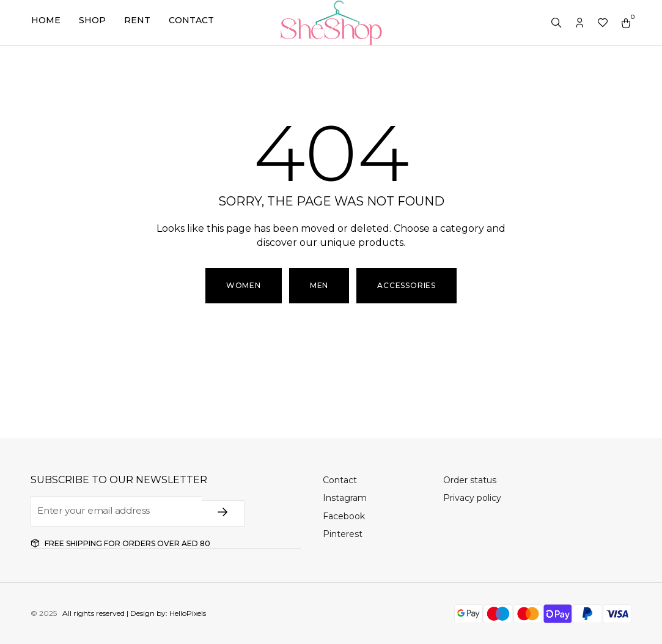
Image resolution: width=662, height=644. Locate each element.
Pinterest (343, 534)
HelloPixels (187, 613)
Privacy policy (472, 498)
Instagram (345, 498)
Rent (137, 20)
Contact (191, 20)
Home (46, 20)
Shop (92, 20)
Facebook (344, 516)
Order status (470, 480)
